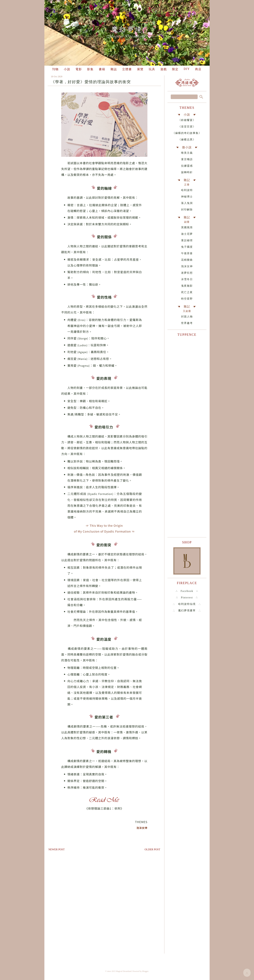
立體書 (127, 69)
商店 (198, 69)
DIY (187, 69)
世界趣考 (187, 323)
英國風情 (187, 227)
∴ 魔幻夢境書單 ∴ (187, 610)
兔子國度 (187, 247)
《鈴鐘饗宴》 (187, 120)
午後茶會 (187, 253)
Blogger (145, 971)
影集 (90, 69)
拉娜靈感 (187, 166)
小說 (67, 69)
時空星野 (187, 299)
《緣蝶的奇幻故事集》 (187, 133)
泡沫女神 (187, 266)
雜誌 (114, 69)
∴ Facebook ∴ (187, 591)
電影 (79, 69)
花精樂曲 (187, 260)
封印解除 (187, 210)
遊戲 (164, 69)
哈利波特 (187, 190)
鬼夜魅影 (187, 286)
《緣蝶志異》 (187, 140)
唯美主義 (187, 153)
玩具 (152, 69)
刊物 (55, 69)
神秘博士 (187, 197)
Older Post (152, 849)
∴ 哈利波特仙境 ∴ (187, 604)
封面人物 (187, 317)
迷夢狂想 (187, 273)
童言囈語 (187, 159)
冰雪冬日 (187, 279)
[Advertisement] (104, 882)
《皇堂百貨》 (187, 127)
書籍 (102, 69)
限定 (175, 69)
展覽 (140, 69)
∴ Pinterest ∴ (187, 597)
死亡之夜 (187, 292)
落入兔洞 (187, 203)
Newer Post (57, 849)
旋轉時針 (187, 172)
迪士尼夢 (187, 234)
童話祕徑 (187, 240)
